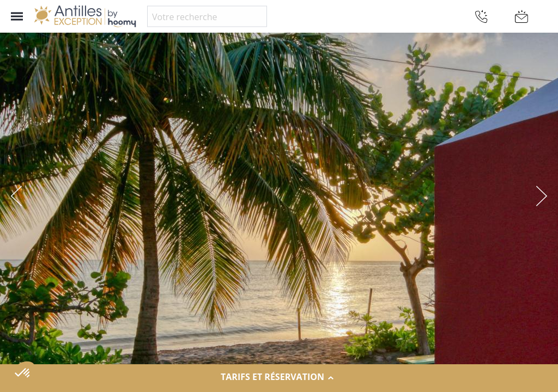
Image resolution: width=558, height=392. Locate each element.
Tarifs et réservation (279, 377)
